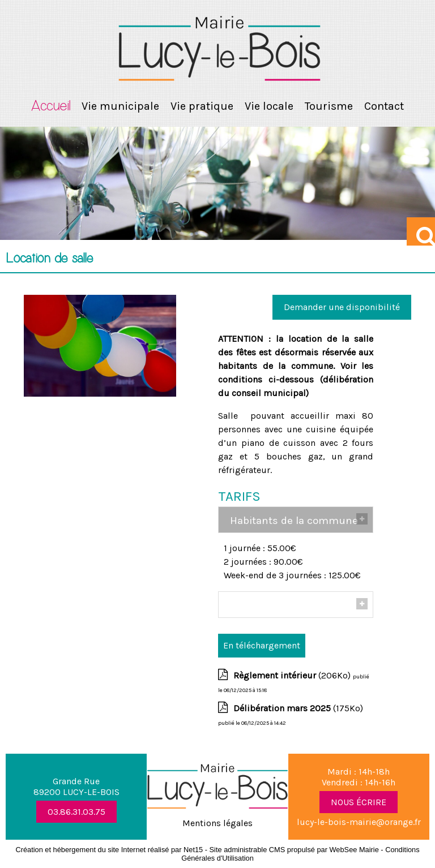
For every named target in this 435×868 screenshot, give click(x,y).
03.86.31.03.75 (76, 812)
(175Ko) (298, 708)
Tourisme (329, 106)
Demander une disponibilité (342, 307)
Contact (384, 106)
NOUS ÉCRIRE (359, 802)
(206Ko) (293, 675)
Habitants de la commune (294, 521)
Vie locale (269, 106)
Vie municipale (120, 106)
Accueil (51, 106)
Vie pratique (202, 106)
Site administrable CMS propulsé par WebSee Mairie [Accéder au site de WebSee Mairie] (294, 850)
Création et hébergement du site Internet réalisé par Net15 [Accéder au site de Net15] (109, 850)
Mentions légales (217, 823)
